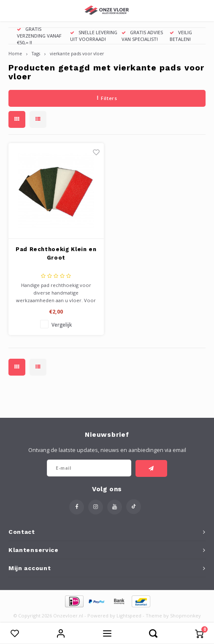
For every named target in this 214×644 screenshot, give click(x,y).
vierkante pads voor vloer (77, 54)
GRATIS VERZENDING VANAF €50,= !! (39, 36)
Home (15, 54)
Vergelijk (62, 325)
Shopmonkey (186, 616)
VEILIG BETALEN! (181, 36)
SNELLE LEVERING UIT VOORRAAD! (94, 36)
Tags (36, 54)
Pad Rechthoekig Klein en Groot (56, 253)
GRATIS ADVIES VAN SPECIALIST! (142, 36)
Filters (107, 98)
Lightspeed (129, 616)
